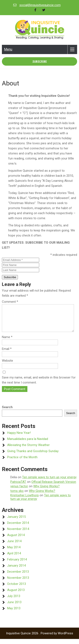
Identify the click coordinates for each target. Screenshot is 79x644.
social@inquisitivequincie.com (40, 5)
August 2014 (16, 540)
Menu (8, 49)
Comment (10, 302)
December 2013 (18, 577)
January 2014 (16, 571)
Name (7, 342)
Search (7, 412)
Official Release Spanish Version (54, 487)
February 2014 (17, 564)
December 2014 (18, 528)
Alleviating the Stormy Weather (28, 450)
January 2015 (16, 522)
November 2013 (18, 583)
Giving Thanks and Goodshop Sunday (33, 456)
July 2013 (14, 601)
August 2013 (16, 595)
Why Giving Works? (46, 491)
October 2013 (17, 589)
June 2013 (14, 607)
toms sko (17, 496)
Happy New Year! (19, 438)
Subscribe (40, 61)
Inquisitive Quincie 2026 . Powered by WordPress (40, 638)
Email (7, 354)
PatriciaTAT (18, 487)
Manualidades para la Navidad (28, 444)
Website (7, 366)
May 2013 (14, 613)
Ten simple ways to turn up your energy (49, 482)
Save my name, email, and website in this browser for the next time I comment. (39, 385)
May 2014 (14, 552)
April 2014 (14, 558)
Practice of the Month (22, 462)
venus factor (19, 491)
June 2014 (14, 546)
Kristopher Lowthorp (25, 500)
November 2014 (18, 534)
